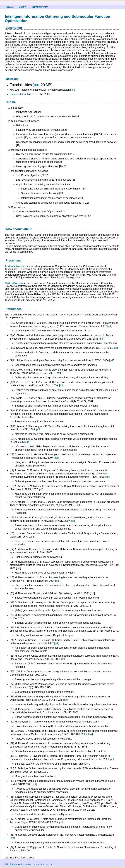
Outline (11, 102)
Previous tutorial (19, 94)
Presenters (13, 260)
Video (23, 7)
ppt (36, 85)
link (73, 90)
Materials (12, 79)
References (40, 7)
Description (14, 28)
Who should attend (19, 229)
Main (10, 7)
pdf (110, 326)
